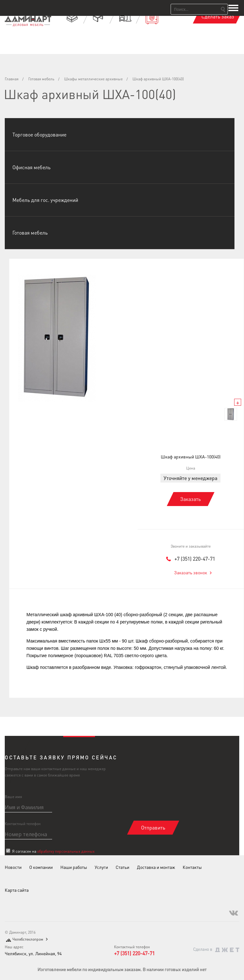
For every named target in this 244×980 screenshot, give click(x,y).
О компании (41, 867)
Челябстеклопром (28, 939)
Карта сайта (17, 890)
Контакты (192, 867)
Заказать (190, 499)
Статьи (122, 867)
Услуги (101, 867)
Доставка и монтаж (156, 867)
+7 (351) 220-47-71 (195, 559)
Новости (13, 867)
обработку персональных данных (66, 851)
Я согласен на (53, 851)
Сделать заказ (218, 16)
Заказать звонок (191, 572)
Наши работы (74, 867)
